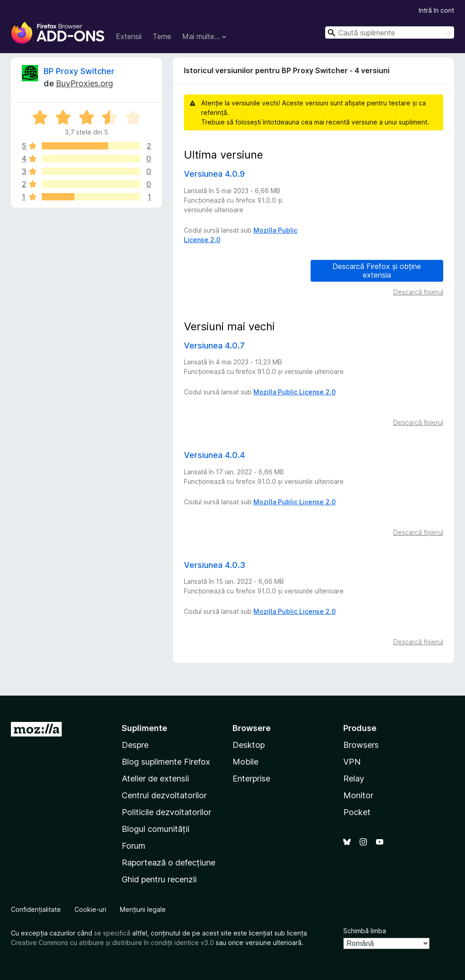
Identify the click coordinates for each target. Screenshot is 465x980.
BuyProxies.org (84, 83)
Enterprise (251, 779)
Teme (162, 36)
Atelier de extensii (155, 779)
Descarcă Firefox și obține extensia (377, 271)
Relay (354, 779)
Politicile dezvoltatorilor (166, 812)
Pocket (357, 812)
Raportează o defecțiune (168, 863)
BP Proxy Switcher (79, 71)
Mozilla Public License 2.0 (294, 392)
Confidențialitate (36, 909)
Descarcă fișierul (418, 292)
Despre (135, 745)
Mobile (245, 762)
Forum (134, 846)
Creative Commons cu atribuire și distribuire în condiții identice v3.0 (112, 943)
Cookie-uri (90, 909)
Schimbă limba (365, 931)
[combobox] (390, 32)
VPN (352, 762)
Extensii (129, 36)
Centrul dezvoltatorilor (164, 795)
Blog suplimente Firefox (166, 762)
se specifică (112, 933)
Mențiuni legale (143, 909)
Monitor (358, 795)
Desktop (249, 745)
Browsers (361, 745)
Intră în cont (436, 10)
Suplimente (144, 728)
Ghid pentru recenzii (159, 879)
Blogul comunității (156, 829)
